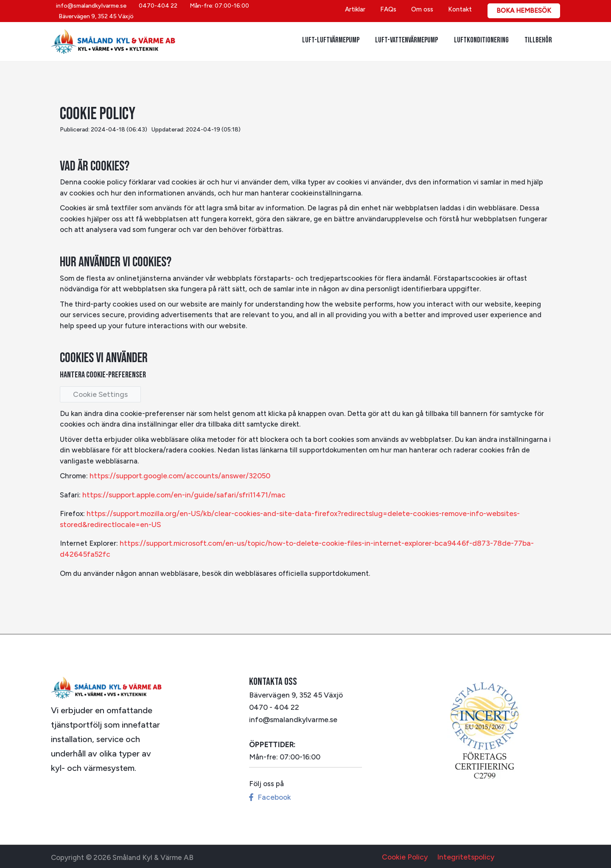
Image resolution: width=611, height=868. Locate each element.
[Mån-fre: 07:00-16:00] (218, 11)
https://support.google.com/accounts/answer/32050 (178, 475)
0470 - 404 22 (273, 706)
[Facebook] (269, 795)
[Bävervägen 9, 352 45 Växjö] (298, 11)
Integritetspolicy (464, 855)
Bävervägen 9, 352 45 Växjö (295, 693)
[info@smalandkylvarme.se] (90, 11)
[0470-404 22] (157, 11)
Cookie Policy (407, 855)
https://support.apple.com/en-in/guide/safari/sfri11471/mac (181, 494)
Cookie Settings (99, 394)
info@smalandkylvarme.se (292, 718)
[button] (524, 11)
